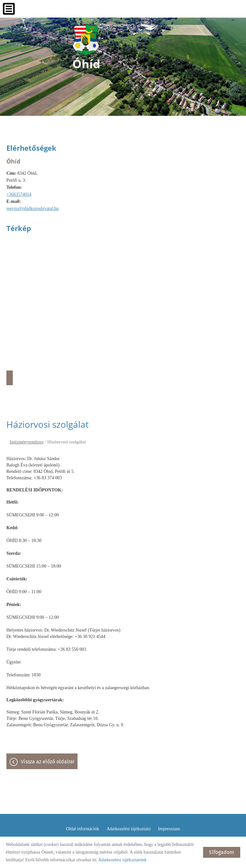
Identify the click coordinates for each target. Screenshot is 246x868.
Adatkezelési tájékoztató (129, 829)
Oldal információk (82, 829)
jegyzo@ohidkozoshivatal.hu (33, 208)
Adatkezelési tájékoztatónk (122, 860)
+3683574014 (19, 194)
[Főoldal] (86, 40)
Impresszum (169, 829)
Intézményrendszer (27, 442)
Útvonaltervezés (10, 378)
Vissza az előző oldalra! (48, 762)
